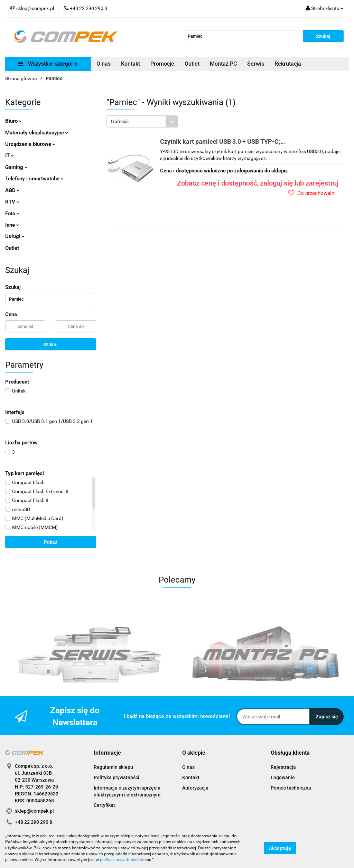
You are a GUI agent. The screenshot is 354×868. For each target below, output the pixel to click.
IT (10, 155)
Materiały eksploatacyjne (37, 133)
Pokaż (51, 542)
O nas (104, 64)
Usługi (15, 236)
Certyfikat (104, 805)
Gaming (16, 167)
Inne (12, 225)
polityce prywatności (119, 860)
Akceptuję (280, 848)
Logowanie (283, 777)
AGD (12, 190)
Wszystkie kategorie (48, 64)
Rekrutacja (288, 64)
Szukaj (50, 345)
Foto (12, 214)
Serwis (256, 64)
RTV (12, 202)
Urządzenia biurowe (30, 144)
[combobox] (142, 121)
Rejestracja (283, 767)
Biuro (13, 121)
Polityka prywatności (117, 777)
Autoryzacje (195, 788)
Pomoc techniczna (291, 788)
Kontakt (131, 64)
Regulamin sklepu (113, 767)
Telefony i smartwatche (34, 179)
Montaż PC (223, 64)
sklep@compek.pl (34, 811)
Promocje (162, 64)
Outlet (192, 64)
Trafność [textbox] (119, 121)
